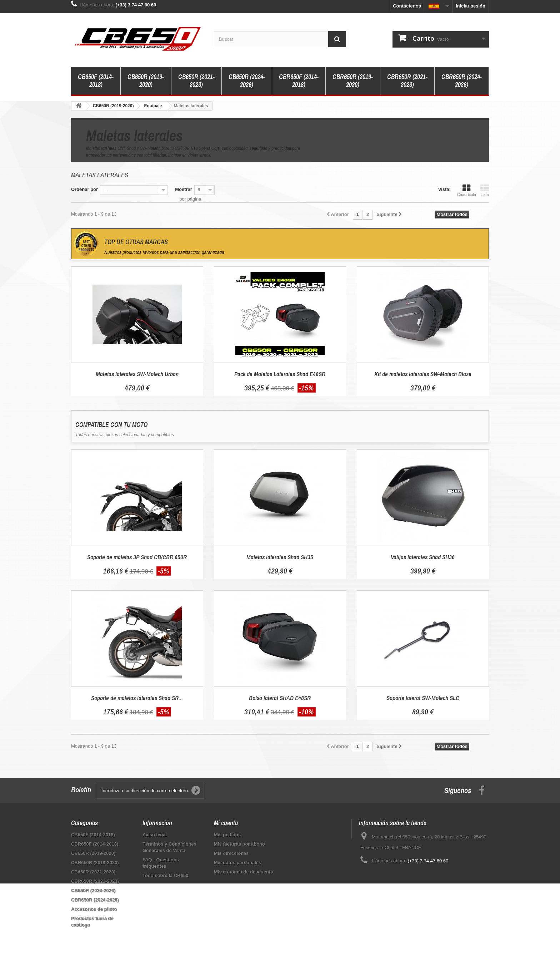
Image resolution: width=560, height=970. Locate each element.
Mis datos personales (237, 863)
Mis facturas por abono (239, 844)
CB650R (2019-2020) (146, 81)
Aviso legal (155, 835)
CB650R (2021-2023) (196, 81)
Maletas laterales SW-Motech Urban (137, 374)
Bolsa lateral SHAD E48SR (280, 698)
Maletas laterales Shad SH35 (280, 557)
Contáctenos (407, 6)
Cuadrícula (467, 190)
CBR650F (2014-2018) (299, 81)
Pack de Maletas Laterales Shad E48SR (280, 374)
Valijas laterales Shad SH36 (423, 557)
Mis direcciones (231, 853)
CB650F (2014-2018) (96, 81)
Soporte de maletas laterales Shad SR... (137, 698)
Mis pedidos (227, 835)
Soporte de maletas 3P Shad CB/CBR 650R (137, 557)
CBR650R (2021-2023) (407, 81)
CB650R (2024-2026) (247, 81)
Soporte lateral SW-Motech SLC (423, 698)
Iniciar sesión (471, 6)
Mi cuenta (226, 823)
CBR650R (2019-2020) (353, 81)
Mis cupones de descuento (244, 872)
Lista (485, 190)
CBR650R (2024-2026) (462, 81)
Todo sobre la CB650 (165, 875)
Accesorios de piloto (94, 909)
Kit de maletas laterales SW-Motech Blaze (423, 374)
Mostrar (184, 189)
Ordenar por (84, 189)
